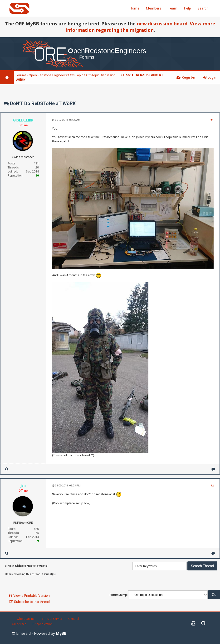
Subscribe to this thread (32, 602)
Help (188, 8)
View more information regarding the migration (140, 27)
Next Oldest (16, 566)
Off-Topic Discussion (101, 75)
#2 (212, 486)
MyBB (61, 633)
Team (173, 8)
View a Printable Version (32, 596)
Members (154, 8)
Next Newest (36, 566)
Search (203, 8)
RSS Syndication (42, 624)
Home (134, 8)
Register (186, 77)
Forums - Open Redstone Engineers (41, 75)
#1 (212, 120)
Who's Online (26, 619)
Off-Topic (76, 75)
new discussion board (162, 24)
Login (210, 77)
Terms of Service (51, 619)
